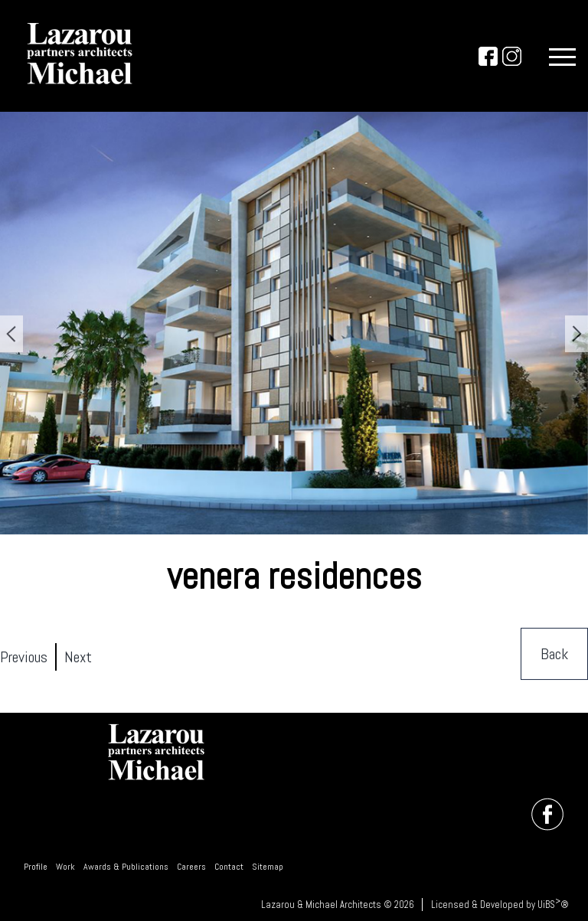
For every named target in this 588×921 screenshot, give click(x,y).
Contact (229, 867)
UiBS (546, 905)
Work (65, 867)
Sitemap (268, 867)
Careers (191, 867)
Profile (36, 867)
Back (554, 655)
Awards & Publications (126, 867)
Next (78, 658)
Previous (24, 658)
